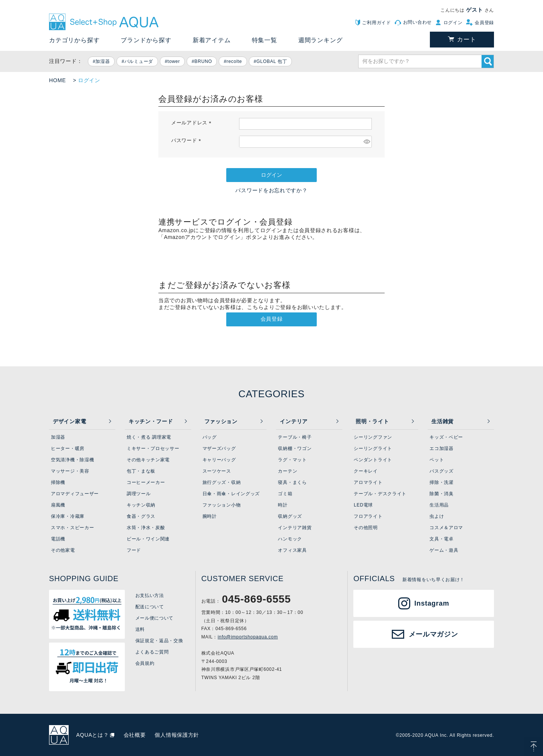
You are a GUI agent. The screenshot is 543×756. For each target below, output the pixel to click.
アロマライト (368, 482)
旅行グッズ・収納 (222, 482)
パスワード (187, 141)
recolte (234, 61)
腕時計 (210, 516)
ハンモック (290, 539)
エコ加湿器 (442, 448)
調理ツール (139, 494)
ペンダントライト (373, 460)
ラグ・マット (292, 460)
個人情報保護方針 (177, 735)
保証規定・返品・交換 (159, 641)
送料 (140, 629)
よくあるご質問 (152, 652)
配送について (150, 607)
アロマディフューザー (75, 494)
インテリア (294, 421)
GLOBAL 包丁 (272, 61)
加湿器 (103, 61)
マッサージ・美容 (70, 471)
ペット (437, 460)
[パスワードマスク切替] (367, 142)
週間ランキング (321, 40)
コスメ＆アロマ (446, 528)
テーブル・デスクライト (380, 494)
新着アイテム (212, 40)
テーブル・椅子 (295, 437)
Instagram (432, 603)
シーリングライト (373, 448)
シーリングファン (373, 437)
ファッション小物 (222, 505)
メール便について (155, 618)
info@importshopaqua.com (248, 637)
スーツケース (217, 471)
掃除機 (58, 482)
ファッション (221, 421)
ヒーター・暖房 (68, 448)
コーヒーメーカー (146, 482)
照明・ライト (372, 421)
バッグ (210, 437)
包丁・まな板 (141, 471)
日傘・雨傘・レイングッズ (231, 494)
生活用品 (439, 505)
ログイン (453, 23)
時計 (283, 505)
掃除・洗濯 (442, 482)
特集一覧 (265, 40)
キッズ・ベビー (446, 437)
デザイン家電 (69, 421)
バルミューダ (139, 61)
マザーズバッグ (219, 448)
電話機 (58, 539)
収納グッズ (290, 516)
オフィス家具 (292, 550)
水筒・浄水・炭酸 (146, 528)
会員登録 (484, 23)
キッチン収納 (141, 505)
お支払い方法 (150, 595)
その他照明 (366, 528)
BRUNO (203, 61)
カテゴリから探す (74, 40)
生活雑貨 (443, 421)
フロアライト (368, 516)
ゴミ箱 (285, 494)
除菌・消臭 (442, 494)
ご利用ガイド (376, 23)
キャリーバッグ (219, 460)
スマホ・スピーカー (72, 528)
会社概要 (135, 735)
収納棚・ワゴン (295, 448)
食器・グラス (141, 516)
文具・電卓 (442, 539)
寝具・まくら (292, 482)
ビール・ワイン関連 (148, 539)
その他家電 (63, 550)
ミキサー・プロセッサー (153, 448)
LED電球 (363, 505)
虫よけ (437, 516)
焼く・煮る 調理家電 (149, 437)
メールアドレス (193, 123)
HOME (58, 80)
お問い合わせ (417, 22)
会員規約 (145, 663)
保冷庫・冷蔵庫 (68, 516)
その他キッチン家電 (148, 460)
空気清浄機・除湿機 (72, 460)
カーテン (288, 471)
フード (134, 550)
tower (174, 61)
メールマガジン (433, 634)
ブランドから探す (146, 40)
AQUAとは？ (93, 735)
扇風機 (58, 505)
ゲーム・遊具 (444, 550)
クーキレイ (366, 471)
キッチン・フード (151, 421)
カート (466, 39)
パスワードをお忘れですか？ (271, 190)
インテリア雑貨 (295, 528)
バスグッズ (442, 471)
